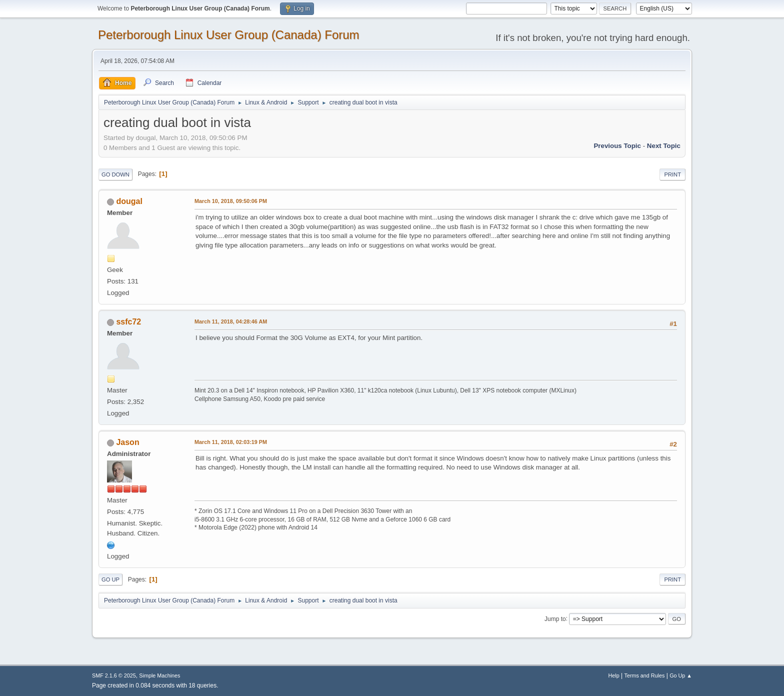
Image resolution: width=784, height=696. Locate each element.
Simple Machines (159, 675)
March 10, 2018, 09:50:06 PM (231, 201)
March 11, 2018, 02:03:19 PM (231, 442)
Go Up (110, 579)
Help (614, 675)
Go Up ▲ (681, 675)
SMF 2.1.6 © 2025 (114, 675)
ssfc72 (128, 322)
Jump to (555, 618)
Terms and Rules (645, 675)
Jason (127, 442)
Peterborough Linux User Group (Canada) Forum (229, 35)
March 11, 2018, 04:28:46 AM (231, 321)
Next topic (664, 146)
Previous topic (617, 146)
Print (672, 174)
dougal (129, 201)
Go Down (115, 174)
